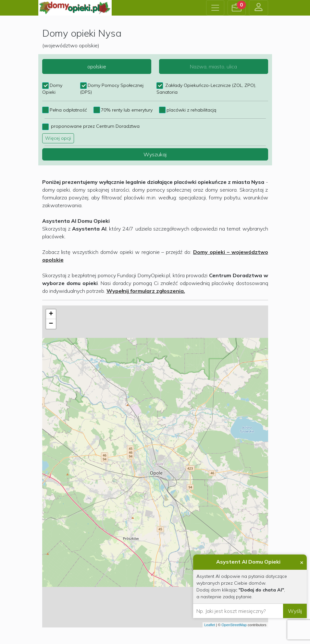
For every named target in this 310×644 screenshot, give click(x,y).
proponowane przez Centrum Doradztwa (95, 126)
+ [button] (51, 314)
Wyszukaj (155, 154)
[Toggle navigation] (215, 8)
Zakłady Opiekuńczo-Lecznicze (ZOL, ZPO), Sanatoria (206, 86)
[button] (237, 8)
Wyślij (295, 611)
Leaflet (210, 625)
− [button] (51, 324)
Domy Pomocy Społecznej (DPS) (112, 86)
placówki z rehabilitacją (191, 110)
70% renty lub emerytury (127, 110)
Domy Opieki (52, 86)
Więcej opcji (58, 138)
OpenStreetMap (234, 625)
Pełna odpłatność (68, 110)
